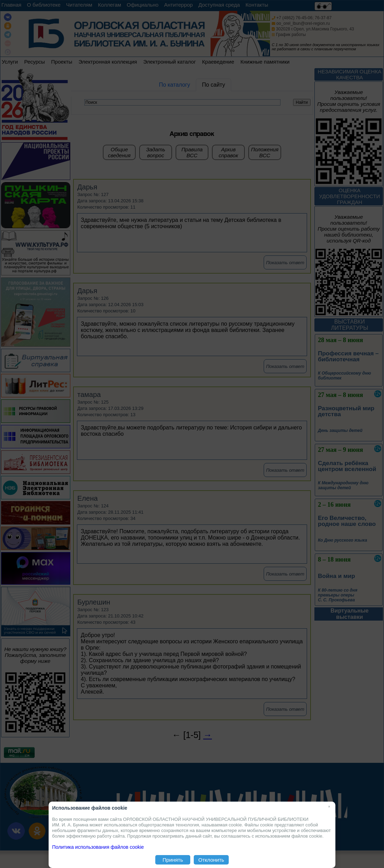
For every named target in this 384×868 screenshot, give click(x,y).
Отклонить (211, 860)
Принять (173, 860)
